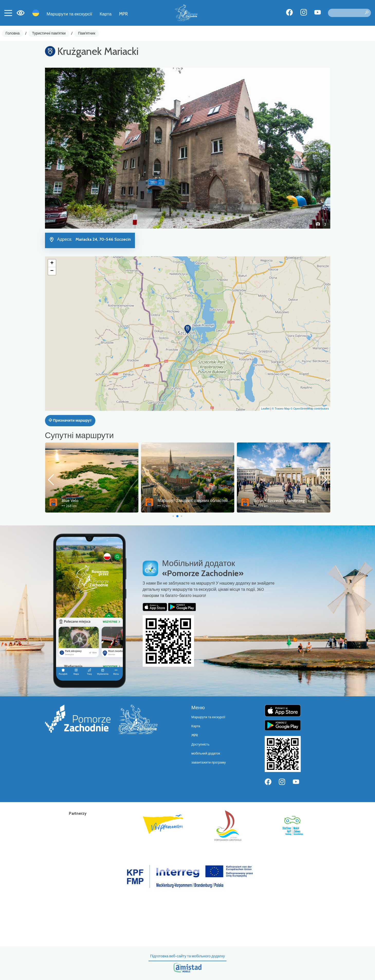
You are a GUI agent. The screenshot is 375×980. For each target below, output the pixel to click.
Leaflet (265, 409)
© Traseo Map (281, 409)
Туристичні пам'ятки (49, 33)
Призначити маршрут (70, 420)
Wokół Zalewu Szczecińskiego (88, 501)
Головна (13, 33)
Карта (106, 14)
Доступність (201, 744)
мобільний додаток (206, 753)
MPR (123, 14)
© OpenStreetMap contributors (310, 409)
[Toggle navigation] (8, 13)
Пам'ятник (87, 33)
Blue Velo (166, 501)
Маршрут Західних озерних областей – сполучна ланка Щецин (312, 501)
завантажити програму (209, 762)
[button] (66, 148)
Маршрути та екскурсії (69, 14)
